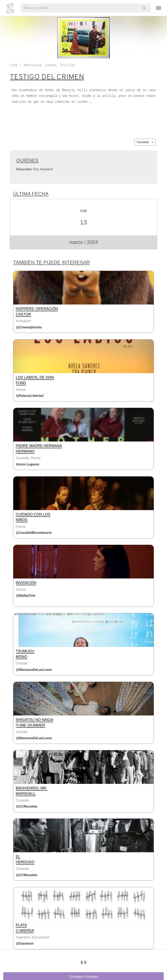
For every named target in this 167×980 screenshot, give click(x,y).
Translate (145, 142)
